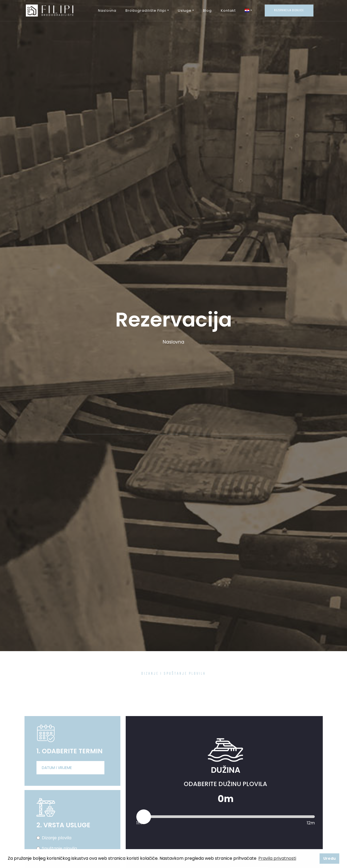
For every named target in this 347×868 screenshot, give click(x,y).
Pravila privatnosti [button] (277, 858)
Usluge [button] (185, 11)
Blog (207, 11)
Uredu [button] (330, 858)
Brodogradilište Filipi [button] (146, 11)
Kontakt (228, 11)
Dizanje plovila (57, 838)
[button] (248, 11)
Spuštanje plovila (59, 848)
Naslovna (107, 11)
